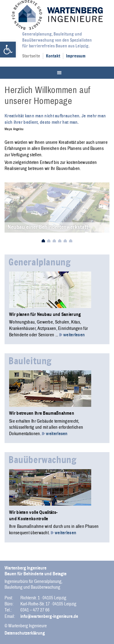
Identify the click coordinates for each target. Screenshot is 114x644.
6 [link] (71, 241)
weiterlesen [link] (72, 335)
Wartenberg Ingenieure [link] (57, 15)
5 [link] (65, 241)
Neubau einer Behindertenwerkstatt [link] (48, 227)
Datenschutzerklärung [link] (25, 633)
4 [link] (60, 241)
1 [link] (43, 241)
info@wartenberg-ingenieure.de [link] (49, 616)
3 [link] (54, 241)
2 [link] (49, 241)
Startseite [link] (31, 56)
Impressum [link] (76, 56)
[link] (8, 50)
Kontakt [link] (53, 56)
